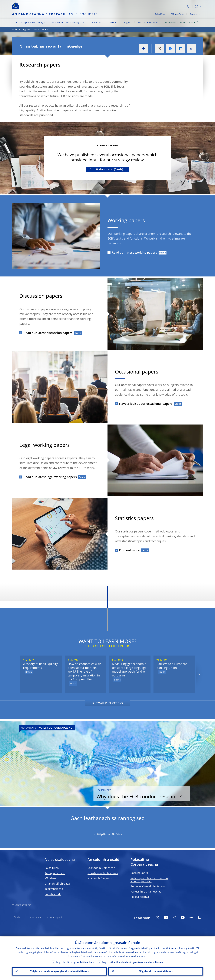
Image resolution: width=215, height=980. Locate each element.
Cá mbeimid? (53, 894)
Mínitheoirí (52, 878)
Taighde (127, 22)
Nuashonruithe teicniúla (103, 873)
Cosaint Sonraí (140, 873)
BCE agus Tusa (177, 14)
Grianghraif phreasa (57, 884)
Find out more (104, 169)
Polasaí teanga (140, 897)
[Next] (199, 674)
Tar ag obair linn (55, 873)
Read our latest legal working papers (50, 477)
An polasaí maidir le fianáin (148, 886)
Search (187, 6)
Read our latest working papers (134, 252)
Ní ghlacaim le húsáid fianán (156, 971)
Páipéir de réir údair (110, 834)
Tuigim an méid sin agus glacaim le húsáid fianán (59, 971)
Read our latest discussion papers (48, 333)
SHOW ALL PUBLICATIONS (108, 703)
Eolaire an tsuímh (23, 905)
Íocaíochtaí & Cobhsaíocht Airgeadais (68, 22)
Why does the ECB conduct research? (149, 791)
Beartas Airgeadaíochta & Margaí (30, 22)
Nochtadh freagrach (100, 878)
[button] (193, 6)
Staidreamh (97, 22)
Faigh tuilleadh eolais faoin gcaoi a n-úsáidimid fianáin (132, 962)
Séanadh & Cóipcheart (101, 868)
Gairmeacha (195, 14)
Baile (14, 29)
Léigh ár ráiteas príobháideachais (75, 962)
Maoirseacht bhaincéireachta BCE (182, 22)
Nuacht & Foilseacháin (148, 22)
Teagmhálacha (54, 889)
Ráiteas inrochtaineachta (146, 891)
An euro (113, 22)
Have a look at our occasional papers (146, 404)
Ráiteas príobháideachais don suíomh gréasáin (149, 880)
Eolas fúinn (160, 14)
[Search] (170, 6)
